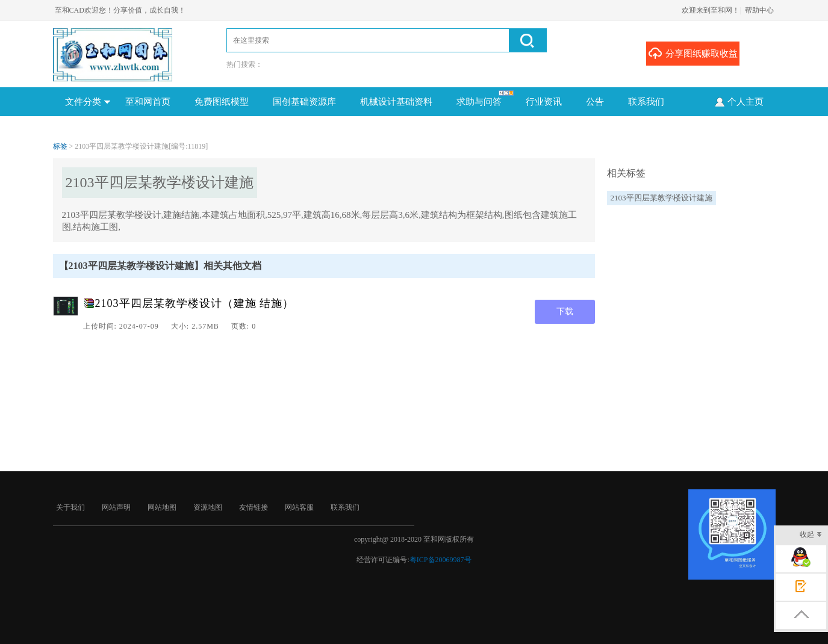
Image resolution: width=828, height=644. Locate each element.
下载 (565, 311)
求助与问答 (479, 102)
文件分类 (88, 102)
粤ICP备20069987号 (440, 560)
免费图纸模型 (222, 102)
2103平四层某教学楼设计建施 (661, 198)
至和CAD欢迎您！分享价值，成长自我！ (120, 10)
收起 (811, 535)
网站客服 (299, 507)
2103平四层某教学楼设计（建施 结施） (195, 303)
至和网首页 (148, 102)
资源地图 (208, 507)
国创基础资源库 (304, 102)
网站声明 (116, 507)
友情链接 (254, 507)
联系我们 (646, 102)
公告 (595, 102)
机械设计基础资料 (396, 102)
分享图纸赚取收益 (693, 53)
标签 (60, 146)
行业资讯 (544, 102)
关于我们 (70, 507)
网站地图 (162, 507)
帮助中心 (759, 10)
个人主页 (739, 101)
